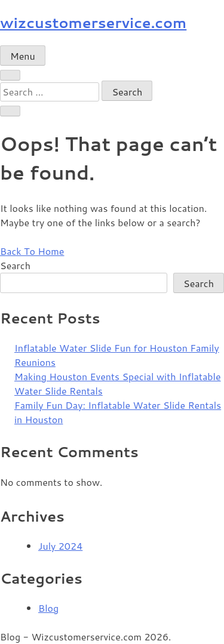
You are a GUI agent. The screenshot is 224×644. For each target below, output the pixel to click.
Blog (48, 608)
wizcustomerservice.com (93, 23)
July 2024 (60, 546)
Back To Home (32, 251)
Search (15, 265)
